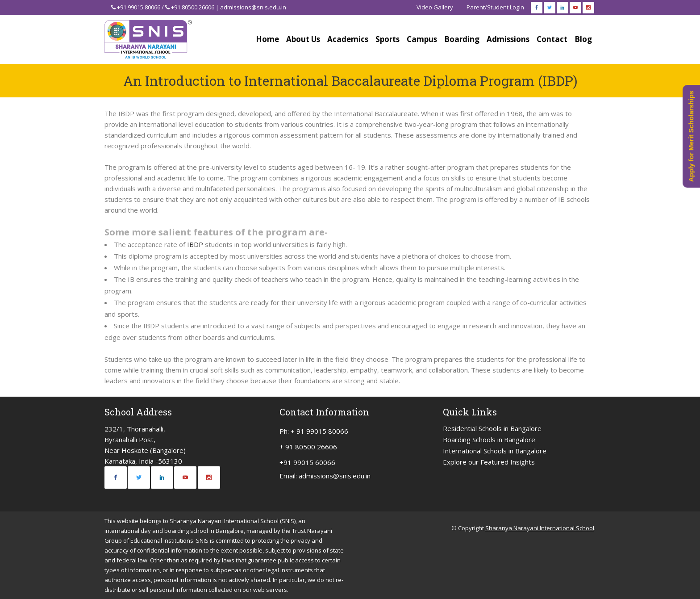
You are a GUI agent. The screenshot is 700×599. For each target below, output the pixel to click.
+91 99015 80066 (139, 7)
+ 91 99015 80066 (319, 431)
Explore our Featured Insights (489, 462)
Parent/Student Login (495, 7)
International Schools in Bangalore (495, 451)
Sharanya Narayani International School (540, 528)
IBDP (195, 244)
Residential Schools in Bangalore (492, 428)
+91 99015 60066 (307, 462)
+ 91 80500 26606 (308, 447)
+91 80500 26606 (193, 7)
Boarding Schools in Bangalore (489, 440)
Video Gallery (435, 7)
